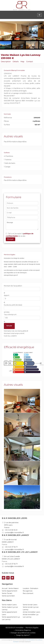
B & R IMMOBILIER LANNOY (15, 535)
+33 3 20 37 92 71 (11, 547)
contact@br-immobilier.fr (14, 533)
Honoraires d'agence (23, 630)
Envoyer (11, 239)
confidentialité (30, 640)
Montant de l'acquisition (13, 286)
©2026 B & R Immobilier (15, 628)
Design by (23, 635)
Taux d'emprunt (10, 315)
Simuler (9, 326)
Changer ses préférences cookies (23, 633)
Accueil (22, 6)
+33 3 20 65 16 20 (11, 530)
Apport (7, 295)
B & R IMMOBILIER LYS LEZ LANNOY (20, 552)
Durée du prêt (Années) (13, 305)
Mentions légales (32, 628)
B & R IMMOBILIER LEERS (15, 518)
